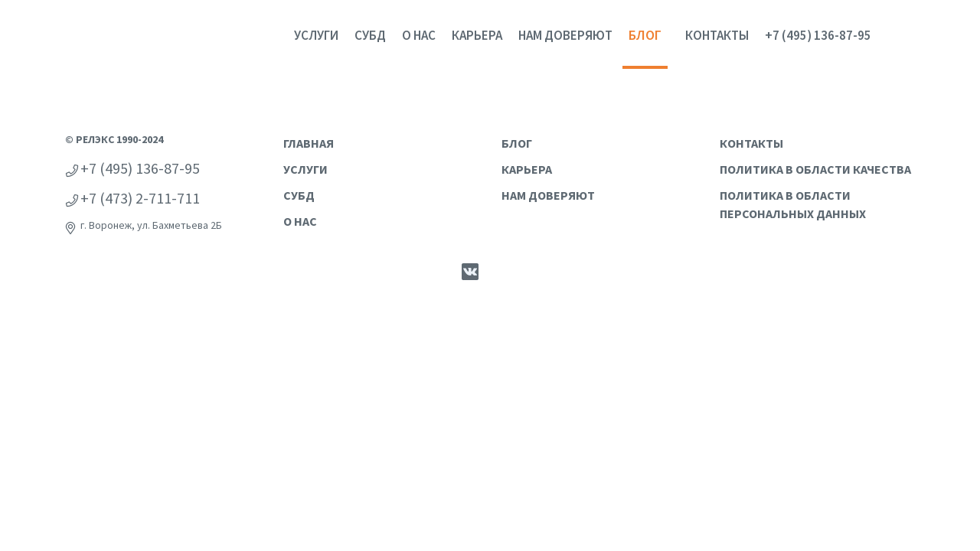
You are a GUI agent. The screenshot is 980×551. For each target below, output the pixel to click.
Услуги (316, 35)
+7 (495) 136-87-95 (818, 35)
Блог (645, 35)
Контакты (717, 35)
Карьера (477, 35)
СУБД (370, 35)
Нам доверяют (565, 35)
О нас (419, 35)
